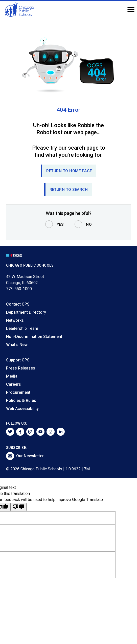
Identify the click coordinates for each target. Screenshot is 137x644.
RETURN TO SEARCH (69, 190)
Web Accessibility (22, 409)
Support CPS (18, 360)
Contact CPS (18, 304)
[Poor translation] (18, 507)
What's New (17, 345)
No (89, 224)
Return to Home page (69, 171)
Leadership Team (22, 328)
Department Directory (26, 312)
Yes (60, 224)
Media (12, 376)
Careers (14, 384)
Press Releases (21, 368)
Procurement (18, 392)
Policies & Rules (21, 400)
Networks (15, 320)
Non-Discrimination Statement (34, 337)
